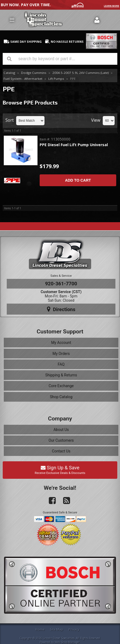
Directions (61, 309)
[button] (60, 59)
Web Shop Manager (67, 642)
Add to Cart (78, 180)
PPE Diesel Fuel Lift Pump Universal (74, 145)
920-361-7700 (61, 284)
